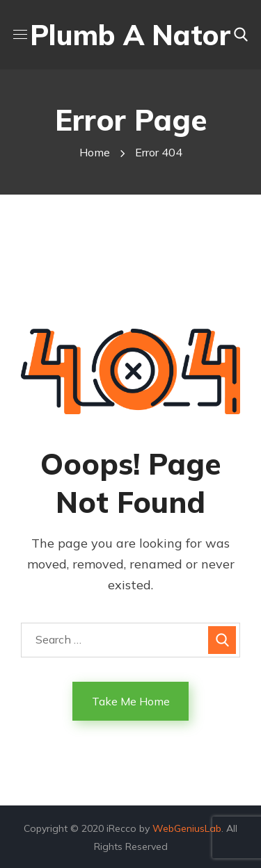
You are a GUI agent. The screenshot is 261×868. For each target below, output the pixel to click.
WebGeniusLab (187, 828)
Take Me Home (131, 701)
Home (95, 152)
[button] (241, 35)
